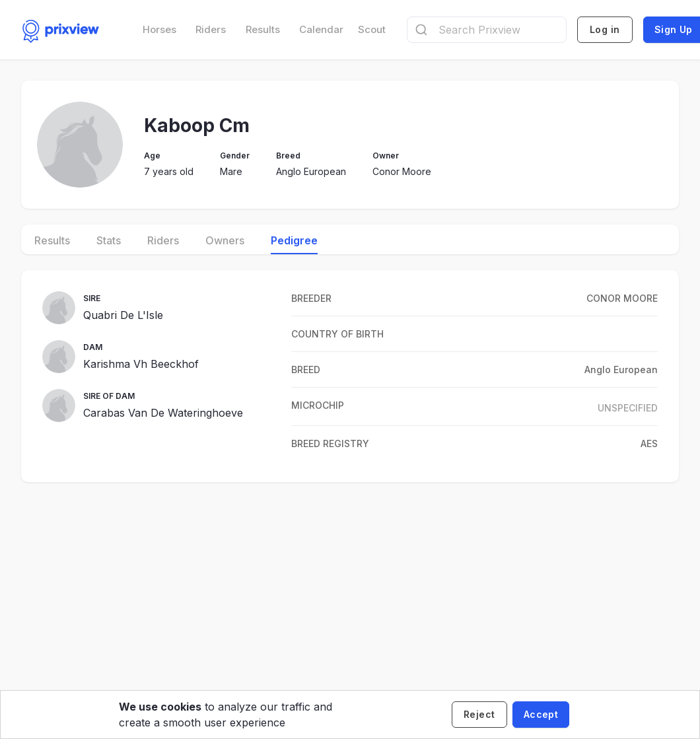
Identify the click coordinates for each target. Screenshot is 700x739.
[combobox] (486, 30)
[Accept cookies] (541, 715)
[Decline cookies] (479, 715)
